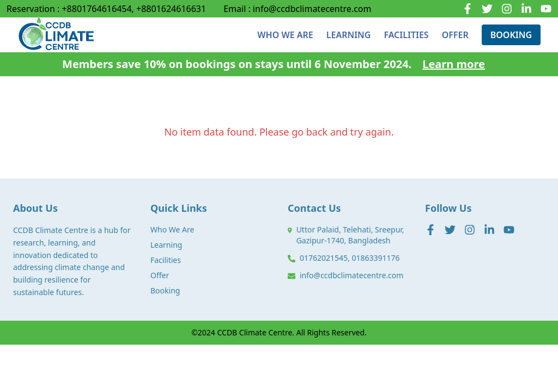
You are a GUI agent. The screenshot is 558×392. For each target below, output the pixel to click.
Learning (166, 245)
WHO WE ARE (285, 35)
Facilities (166, 260)
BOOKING (511, 35)
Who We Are (172, 229)
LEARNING (349, 35)
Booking (165, 290)
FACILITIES (406, 35)
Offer (160, 275)
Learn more (454, 64)
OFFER (455, 35)
